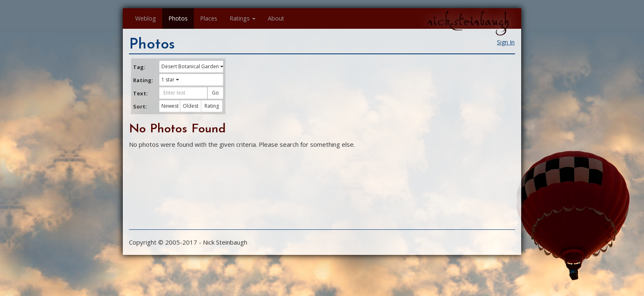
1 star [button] (170, 80)
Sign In (506, 42)
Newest (170, 106)
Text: (140, 93)
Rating (212, 106)
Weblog (146, 18)
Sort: (140, 106)
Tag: (139, 67)
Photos (178, 18)
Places (209, 18)
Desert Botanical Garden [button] (192, 66)
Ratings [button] (243, 18)
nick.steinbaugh (468, 21)
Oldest (191, 106)
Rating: (143, 80)
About (276, 18)
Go (215, 93)
